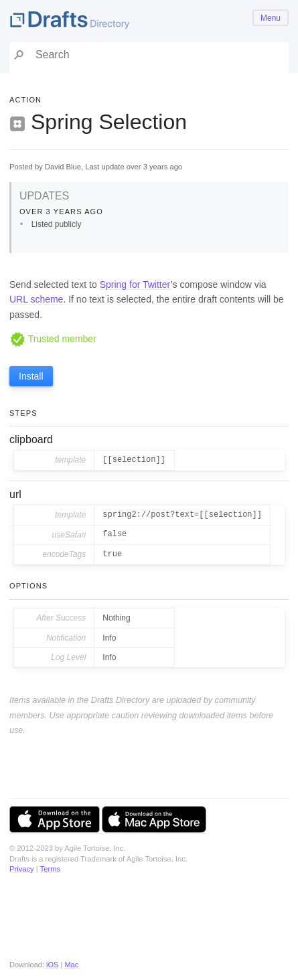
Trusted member (53, 339)
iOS (52, 965)
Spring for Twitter (135, 284)
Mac (71, 965)
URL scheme (36, 299)
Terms (50, 869)
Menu (271, 18)
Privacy (22, 869)
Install (31, 376)
